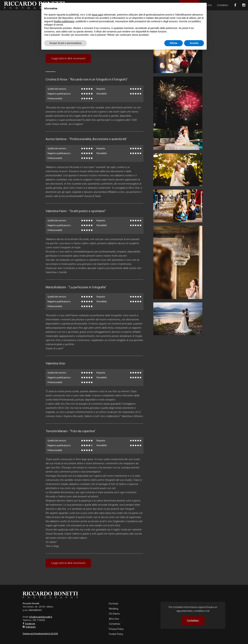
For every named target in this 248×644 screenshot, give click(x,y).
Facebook (30, 624)
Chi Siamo (114, 614)
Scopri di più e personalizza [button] (65, 43)
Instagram (31, 627)
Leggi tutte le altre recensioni (68, 58)
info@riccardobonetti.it (41, 617)
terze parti (97, 15)
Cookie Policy (116, 634)
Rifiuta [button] (174, 43)
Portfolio (114, 604)
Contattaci (223, 5)
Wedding (114, 609)
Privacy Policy (116, 629)
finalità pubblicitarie (64, 21)
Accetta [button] (194, 43)
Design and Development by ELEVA (40, 634)
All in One (114, 619)
